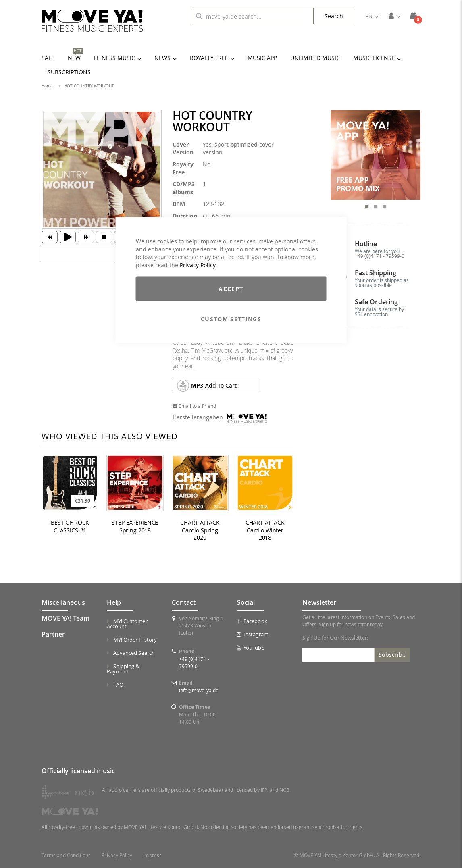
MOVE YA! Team (66, 618)
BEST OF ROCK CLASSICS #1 (70, 526)
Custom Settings (231, 319)
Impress (152, 855)
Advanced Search (134, 653)
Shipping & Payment (123, 669)
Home (47, 86)
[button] (372, 16)
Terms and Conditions (66, 855)
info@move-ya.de (199, 690)
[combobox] (253, 16)
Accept (231, 289)
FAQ (118, 685)
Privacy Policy (198, 265)
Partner (53, 634)
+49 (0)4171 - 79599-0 (380, 256)
